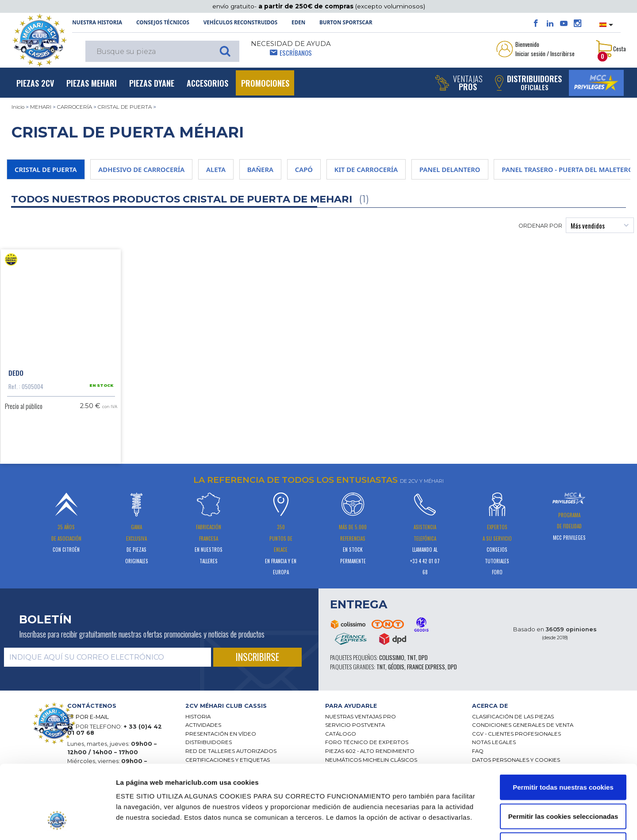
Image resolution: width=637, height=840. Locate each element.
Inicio (18, 107)
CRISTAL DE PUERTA (125, 107)
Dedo (16, 373)
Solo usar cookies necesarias (563, 782)
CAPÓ (304, 169)
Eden (298, 22)
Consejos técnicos (163, 22)
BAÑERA (260, 169)
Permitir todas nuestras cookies (563, 724)
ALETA (216, 169)
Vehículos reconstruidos (240, 22)
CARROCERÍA (75, 107)
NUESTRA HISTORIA (97, 22)
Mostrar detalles (474, 823)
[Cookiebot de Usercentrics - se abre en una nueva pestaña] (57, 823)
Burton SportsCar (346, 22)
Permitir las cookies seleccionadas (563, 753)
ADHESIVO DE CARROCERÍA (141, 169)
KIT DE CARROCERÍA (366, 169)
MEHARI (41, 107)
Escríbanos (296, 53)
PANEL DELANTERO (450, 169)
